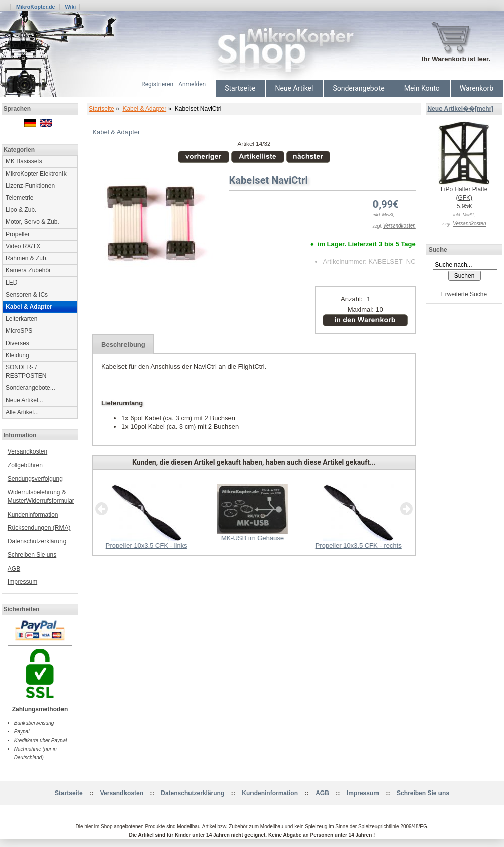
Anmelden (192, 84)
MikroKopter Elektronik (36, 174)
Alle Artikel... (22, 412)
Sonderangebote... (30, 388)
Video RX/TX (23, 246)
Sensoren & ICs (27, 295)
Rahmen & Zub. (27, 258)
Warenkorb (477, 88)
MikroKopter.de (36, 7)
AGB (14, 569)
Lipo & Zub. (21, 210)
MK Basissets (24, 161)
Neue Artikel (294, 88)
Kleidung (17, 355)
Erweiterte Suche (464, 294)
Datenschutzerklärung (37, 541)
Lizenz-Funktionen (30, 186)
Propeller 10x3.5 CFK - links (147, 546)
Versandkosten (27, 451)
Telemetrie (19, 198)
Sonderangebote (358, 88)
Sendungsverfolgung (35, 479)
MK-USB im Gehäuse (253, 538)
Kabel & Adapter (144, 109)
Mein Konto (422, 88)
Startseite (240, 88)
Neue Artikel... (24, 400)
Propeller (18, 234)
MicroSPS (19, 331)
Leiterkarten (21, 319)
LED (11, 283)
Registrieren (157, 84)
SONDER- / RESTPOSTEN (26, 372)
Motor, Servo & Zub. (33, 222)
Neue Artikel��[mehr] (460, 109)
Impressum (22, 582)
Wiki (70, 7)
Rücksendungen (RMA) (39, 528)
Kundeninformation (33, 515)
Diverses (17, 343)
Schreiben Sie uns (32, 555)
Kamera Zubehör (28, 270)
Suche (438, 250)
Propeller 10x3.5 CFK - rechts (358, 546)
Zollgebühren (25, 465)
